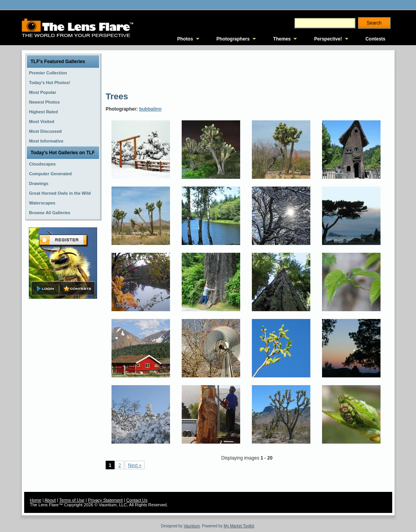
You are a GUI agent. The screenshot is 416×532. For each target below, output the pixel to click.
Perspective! (328, 39)
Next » (135, 465)
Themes (282, 39)
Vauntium (192, 526)
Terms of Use (72, 500)
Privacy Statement (105, 500)
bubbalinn (150, 109)
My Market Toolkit (239, 526)
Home (36, 500)
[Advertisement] (248, 70)
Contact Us (137, 500)
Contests (375, 39)
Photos (185, 39)
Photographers (233, 39)
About (50, 500)
